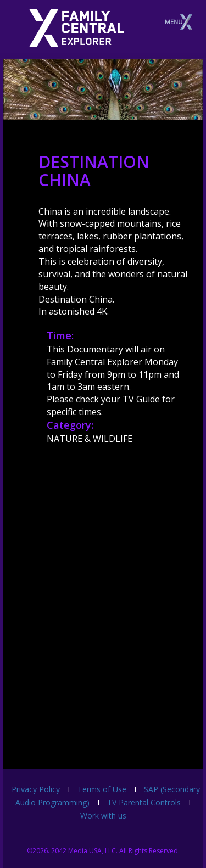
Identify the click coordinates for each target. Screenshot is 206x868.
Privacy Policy (36, 789)
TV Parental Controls (144, 802)
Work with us (103, 816)
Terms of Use (102, 789)
